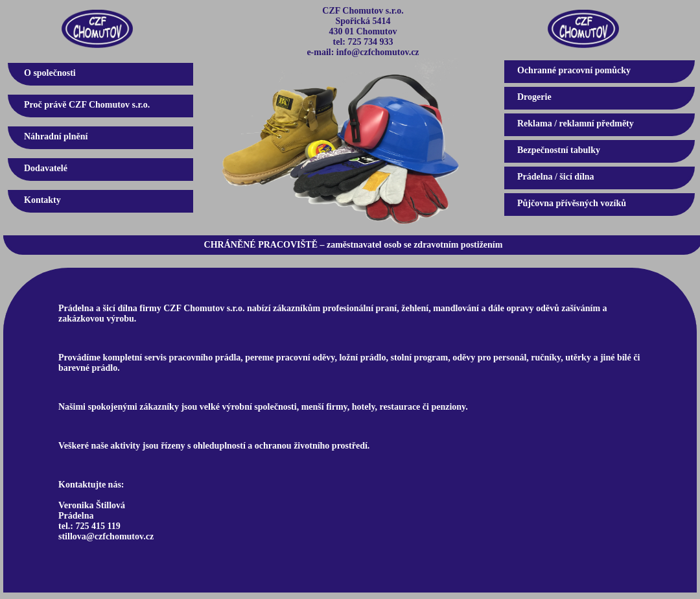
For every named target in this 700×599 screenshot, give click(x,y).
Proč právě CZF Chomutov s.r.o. (87, 105)
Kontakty (42, 200)
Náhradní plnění (56, 136)
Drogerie (534, 97)
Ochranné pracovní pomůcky (574, 70)
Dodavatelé (46, 168)
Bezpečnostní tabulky (559, 150)
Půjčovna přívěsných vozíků (572, 203)
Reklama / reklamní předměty (576, 123)
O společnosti (50, 73)
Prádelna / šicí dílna (556, 177)
